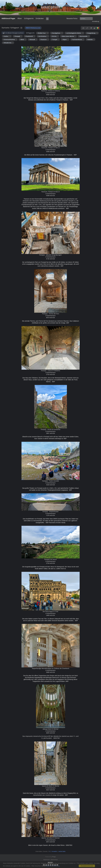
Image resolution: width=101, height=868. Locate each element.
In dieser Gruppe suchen (15, 33)
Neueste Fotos (72, 18)
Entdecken (40, 18)
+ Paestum (44, 39)
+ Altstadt (33, 39)
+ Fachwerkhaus (77, 39)
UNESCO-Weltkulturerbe (33, 28)
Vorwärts (54, 851)
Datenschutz (54, 860)
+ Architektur (43, 36)
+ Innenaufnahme (10, 39)
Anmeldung (96, 21)
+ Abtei (23, 39)
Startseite (5, 28)
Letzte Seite (62, 851)
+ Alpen (65, 39)
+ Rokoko (90, 39)
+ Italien (7, 36)
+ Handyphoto (57, 33)
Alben (20, 18)
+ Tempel (55, 39)
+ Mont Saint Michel (68, 36)
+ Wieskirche (8, 43)
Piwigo (54, 857)
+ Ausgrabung (92, 33)
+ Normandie (84, 36)
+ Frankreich (30, 36)
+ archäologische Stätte (74, 33)
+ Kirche (55, 36)
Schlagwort (15, 28)
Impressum (47, 860)
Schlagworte (29, 18)
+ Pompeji (18, 36)
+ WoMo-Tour (43, 33)
